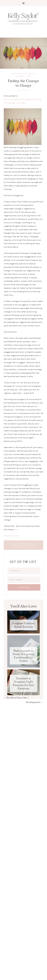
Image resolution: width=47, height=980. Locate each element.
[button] (23, 3)
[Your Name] (24, 571)
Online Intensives (12, 536)
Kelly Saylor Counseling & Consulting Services (23, 18)
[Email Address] (24, 580)
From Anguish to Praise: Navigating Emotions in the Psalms (24, 656)
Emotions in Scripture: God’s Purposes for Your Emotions (24, 683)
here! (17, 530)
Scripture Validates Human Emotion (23, 625)
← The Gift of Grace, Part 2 (16, 698)
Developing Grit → (35, 702)
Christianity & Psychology (23, 74)
